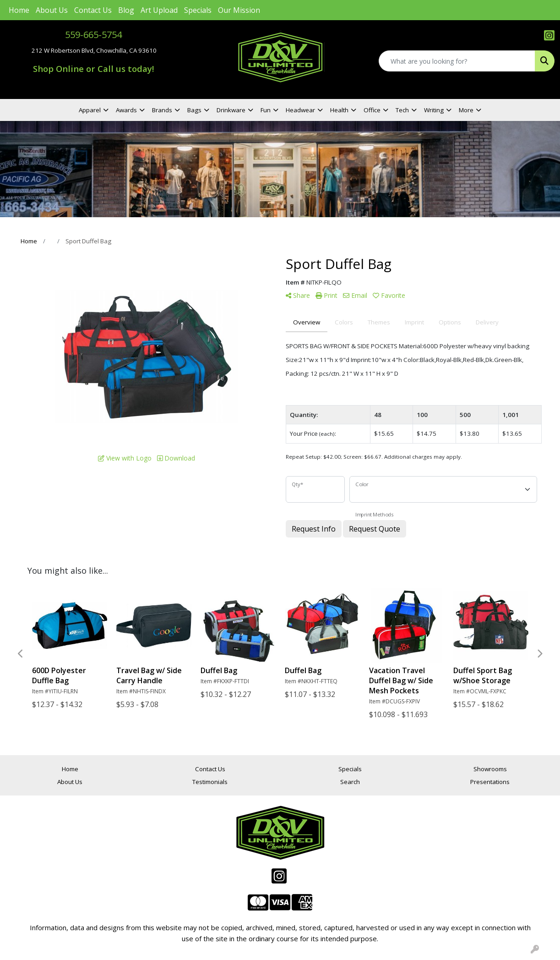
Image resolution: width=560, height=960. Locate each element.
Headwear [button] (300, 110)
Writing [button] (434, 110)
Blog (126, 10)
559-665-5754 (93, 35)
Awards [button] (126, 110)
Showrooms (490, 769)
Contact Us (93, 10)
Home (19, 10)
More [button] (466, 110)
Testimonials (210, 782)
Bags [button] (194, 110)
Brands (162, 110)
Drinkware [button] (231, 110)
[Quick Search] (457, 61)
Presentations (490, 782)
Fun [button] (266, 110)
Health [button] (339, 110)
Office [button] (372, 110)
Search (350, 782)
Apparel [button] (90, 110)
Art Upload (159, 10)
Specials (198, 10)
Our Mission (239, 10)
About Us (52, 10)
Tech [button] (402, 110)
